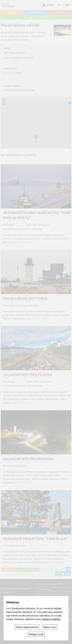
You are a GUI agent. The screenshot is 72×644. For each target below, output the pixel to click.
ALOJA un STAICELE (36, 17)
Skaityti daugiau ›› (23, 242)
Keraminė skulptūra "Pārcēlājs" (36, 539)
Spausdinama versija (27, 569)
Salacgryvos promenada (28, 459)
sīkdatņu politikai (51, 619)
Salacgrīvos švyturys (25, 298)
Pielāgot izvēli (36, 634)
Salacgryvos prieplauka (28, 375)
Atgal (7, 569)
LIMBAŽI (60, 13)
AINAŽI (12, 13)
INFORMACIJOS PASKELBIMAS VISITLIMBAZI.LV (15, 590)
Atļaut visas (50, 627)
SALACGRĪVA (36, 13)
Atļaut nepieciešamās (27, 627)
